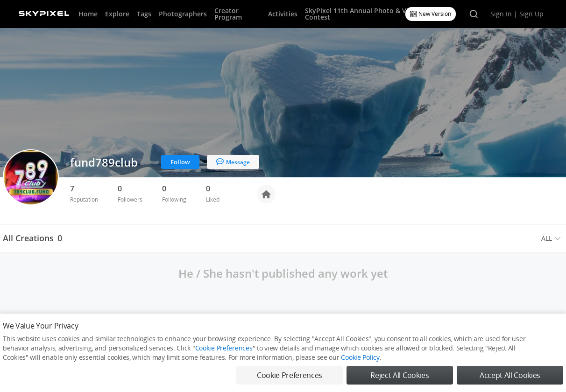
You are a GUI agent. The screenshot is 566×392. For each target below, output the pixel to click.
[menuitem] (552, 238)
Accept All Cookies (510, 375)
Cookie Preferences (224, 348)
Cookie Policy (360, 357)
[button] (552, 238)
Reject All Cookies (400, 375)
